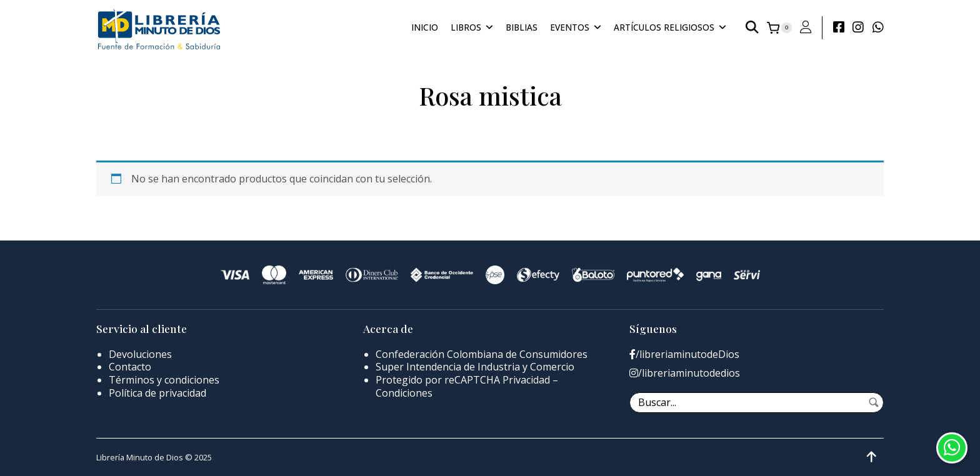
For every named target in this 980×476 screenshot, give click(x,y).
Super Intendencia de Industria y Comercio (475, 367)
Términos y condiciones (164, 380)
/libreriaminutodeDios (684, 355)
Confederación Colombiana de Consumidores (482, 354)
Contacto (130, 367)
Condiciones (404, 393)
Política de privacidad (157, 393)
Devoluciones (140, 354)
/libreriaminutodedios (685, 373)
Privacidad (526, 380)
